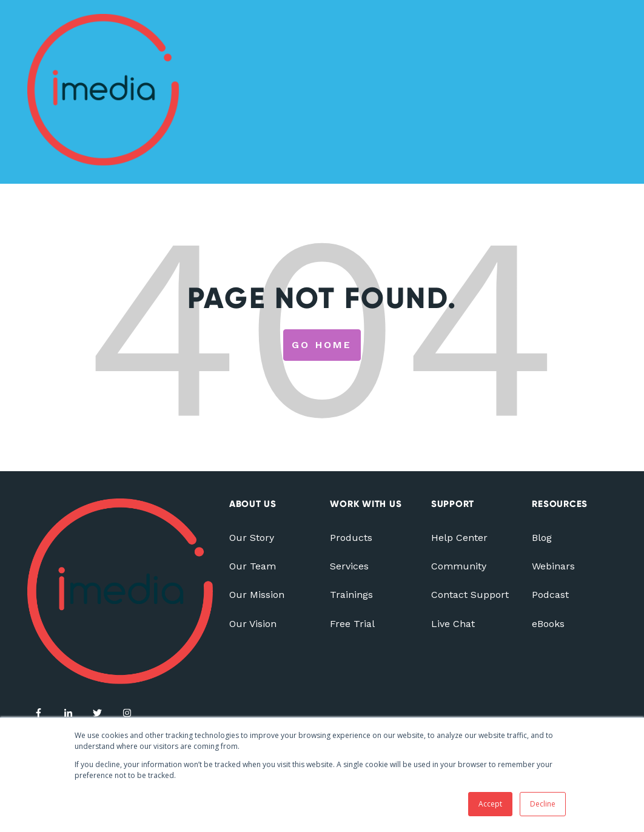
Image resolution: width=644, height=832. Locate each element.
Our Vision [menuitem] (253, 624)
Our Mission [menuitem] (257, 595)
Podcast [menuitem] (550, 595)
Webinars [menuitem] (553, 566)
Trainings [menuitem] (351, 595)
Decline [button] (543, 804)
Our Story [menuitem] (252, 538)
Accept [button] (490, 804)
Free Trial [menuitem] (352, 624)
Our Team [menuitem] (253, 566)
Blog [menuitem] (542, 538)
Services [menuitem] (349, 566)
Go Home (322, 345)
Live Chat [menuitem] (453, 624)
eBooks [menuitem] (548, 624)
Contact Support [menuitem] (470, 595)
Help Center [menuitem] (459, 538)
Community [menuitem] (459, 566)
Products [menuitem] (351, 538)
